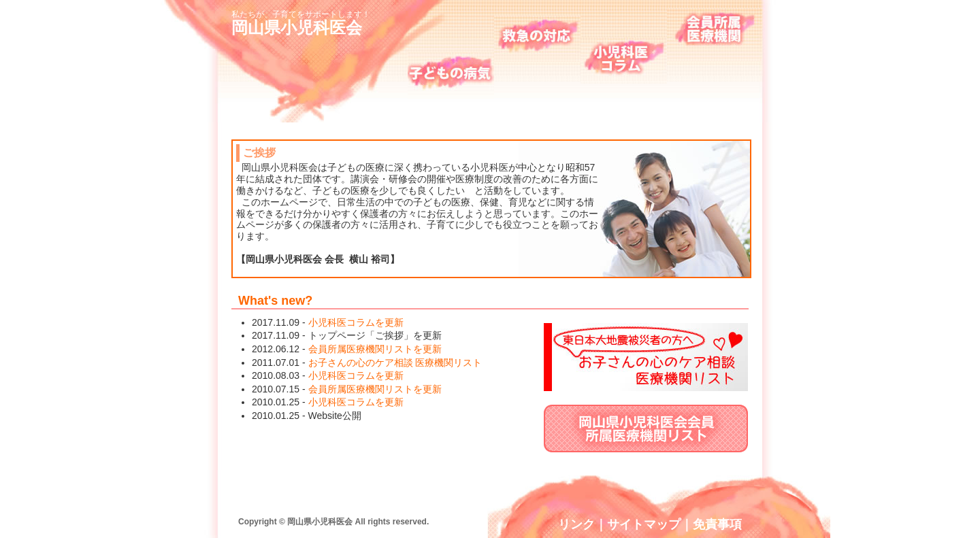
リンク (576, 524)
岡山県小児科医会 (297, 28)
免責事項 (717, 524)
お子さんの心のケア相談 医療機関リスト (395, 363)
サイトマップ (644, 524)
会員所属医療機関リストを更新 (375, 349)
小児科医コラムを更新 (356, 322)
